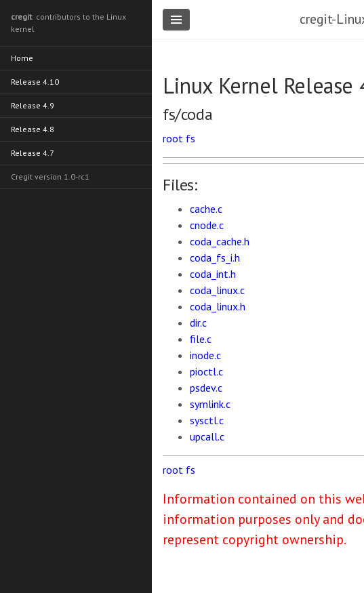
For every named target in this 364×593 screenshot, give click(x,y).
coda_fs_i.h (215, 258)
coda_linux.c (217, 290)
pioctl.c (206, 371)
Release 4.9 (33, 105)
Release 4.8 (33, 129)
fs (190, 138)
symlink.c (210, 404)
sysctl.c (207, 420)
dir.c (198, 323)
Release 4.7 (33, 153)
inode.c (205, 355)
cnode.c (207, 225)
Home (22, 58)
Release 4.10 (35, 82)
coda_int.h (213, 274)
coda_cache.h (220, 241)
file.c (201, 339)
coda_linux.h (218, 306)
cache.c (206, 209)
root (173, 138)
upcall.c (207, 436)
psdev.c (206, 388)
